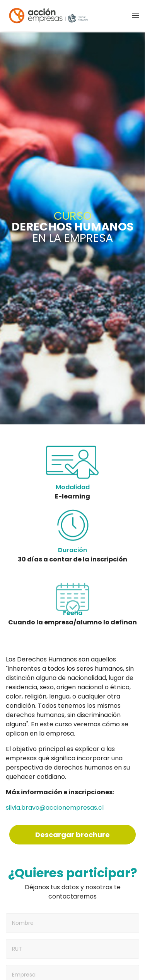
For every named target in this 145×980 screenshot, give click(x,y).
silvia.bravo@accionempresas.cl (55, 808)
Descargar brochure (72, 835)
